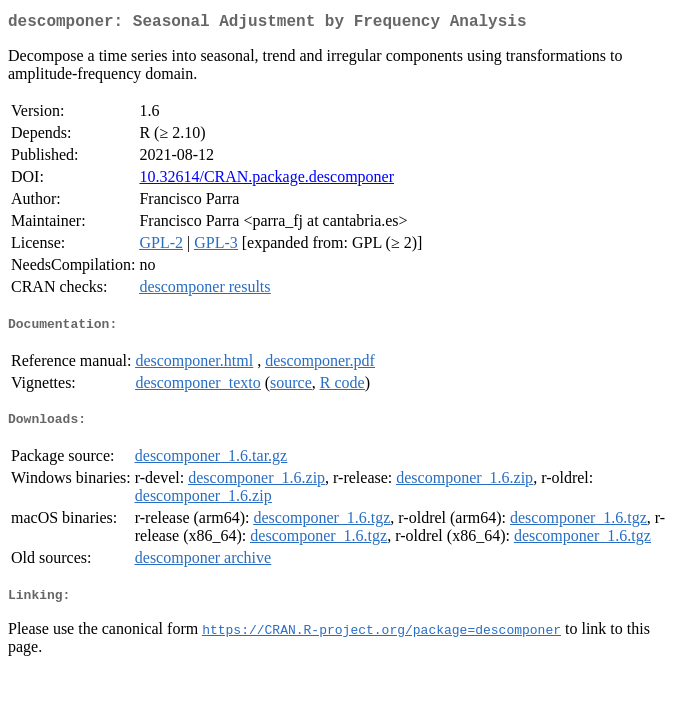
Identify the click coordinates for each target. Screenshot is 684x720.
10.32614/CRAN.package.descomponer (266, 180)
